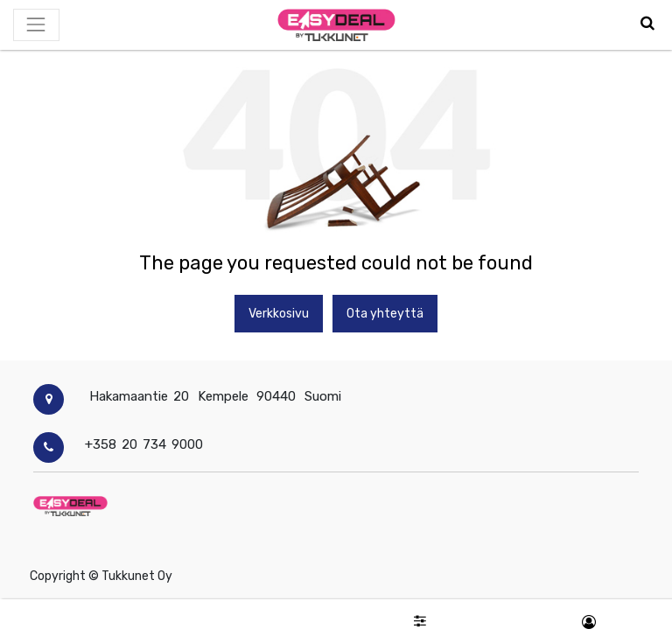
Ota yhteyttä (385, 314)
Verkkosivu (279, 314)
